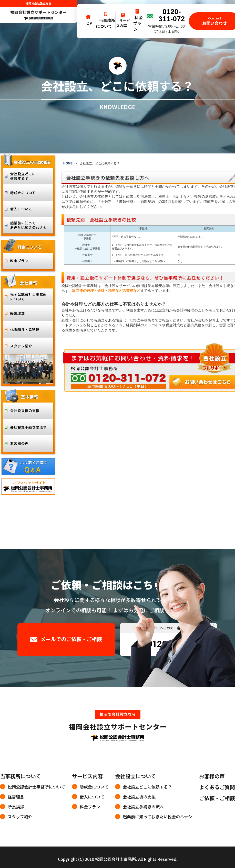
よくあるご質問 (217, 787)
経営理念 (16, 797)
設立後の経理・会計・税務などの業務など (106, 291)
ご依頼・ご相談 (217, 798)
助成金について (94, 787)
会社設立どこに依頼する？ (147, 787)
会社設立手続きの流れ (143, 807)
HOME (68, 163)
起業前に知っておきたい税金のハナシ (157, 817)
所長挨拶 (16, 807)
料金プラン (90, 807)
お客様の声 (212, 776)
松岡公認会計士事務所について (36, 787)
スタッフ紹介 (20, 817)
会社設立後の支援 (139, 797)
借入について (92, 797)
